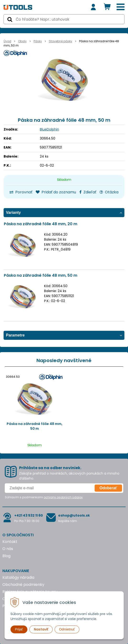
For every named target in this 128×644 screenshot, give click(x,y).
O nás (8, 549)
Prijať (19, 629)
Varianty (13, 212)
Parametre (15, 335)
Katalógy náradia (18, 577)
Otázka (109, 192)
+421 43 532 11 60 (29, 515)
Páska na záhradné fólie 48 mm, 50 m (41, 275)
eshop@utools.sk (74, 515)
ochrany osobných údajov (63, 497)
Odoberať (108, 488)
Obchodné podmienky (23, 585)
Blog (6, 556)
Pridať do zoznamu (56, 192)
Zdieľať (88, 192)
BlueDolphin (49, 129)
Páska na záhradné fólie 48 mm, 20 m (41, 224)
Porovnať (21, 192)
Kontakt (10, 542)
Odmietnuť (67, 629)
